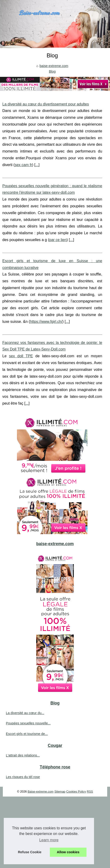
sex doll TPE (21, 356)
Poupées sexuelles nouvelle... (28, 723)
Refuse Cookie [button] (30, 852)
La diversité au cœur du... (25, 713)
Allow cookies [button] (68, 852)
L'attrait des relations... (23, 755)
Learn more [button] (49, 840)
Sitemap (60, 792)
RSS (90, 792)
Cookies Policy (76, 792)
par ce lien (58, 240)
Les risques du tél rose (23, 777)
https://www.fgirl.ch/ (46, 322)
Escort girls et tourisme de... (27, 734)
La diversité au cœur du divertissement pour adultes (46, 104)
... (37, 165)
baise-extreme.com (54, 66)
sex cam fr (23, 165)
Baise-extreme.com (40, 792)
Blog (52, 71)
